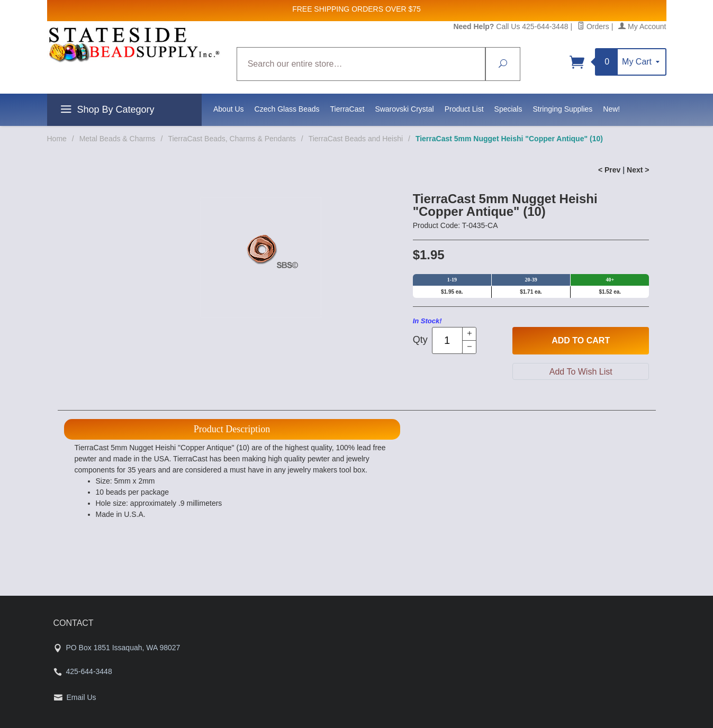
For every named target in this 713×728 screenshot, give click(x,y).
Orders (593, 26)
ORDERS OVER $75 (386, 9)
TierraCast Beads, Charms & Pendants (232, 139)
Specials (508, 109)
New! (611, 109)
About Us (229, 109)
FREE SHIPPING (321, 9)
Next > (638, 170)
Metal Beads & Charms (118, 139)
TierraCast (348, 109)
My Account (642, 26)
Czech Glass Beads (287, 109)
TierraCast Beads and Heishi (356, 139)
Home (57, 139)
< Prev (609, 170)
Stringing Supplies (562, 109)
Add (581, 341)
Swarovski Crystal (404, 109)
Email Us (82, 697)
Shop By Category (106, 111)
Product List (464, 109)
